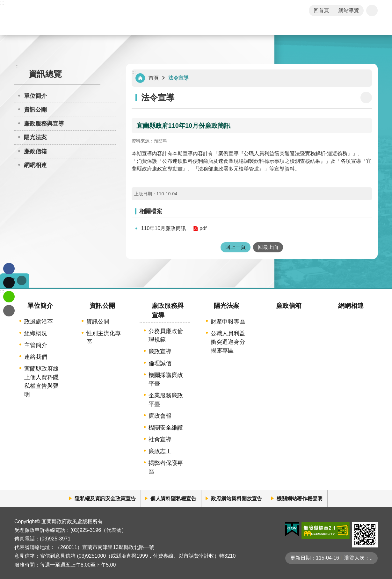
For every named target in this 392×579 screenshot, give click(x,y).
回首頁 (321, 10)
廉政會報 (160, 416)
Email (9, 311)
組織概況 (36, 333)
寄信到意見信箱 (58, 556)
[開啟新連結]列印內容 (366, 98)
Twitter (9, 283)
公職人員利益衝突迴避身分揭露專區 (228, 342)
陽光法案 (35, 137)
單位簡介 (35, 96)
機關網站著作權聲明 (300, 499)
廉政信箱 (35, 151)
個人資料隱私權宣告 (173, 499)
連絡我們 (36, 357)
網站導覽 (349, 10)
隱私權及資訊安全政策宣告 (105, 499)
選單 (10, 280)
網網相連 (35, 165)
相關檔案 (151, 211)
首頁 (154, 78)
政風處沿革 (39, 322)
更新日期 (301, 558)
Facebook (9, 269)
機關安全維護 (166, 428)
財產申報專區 (228, 322)
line (9, 297)
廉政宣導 (160, 351)
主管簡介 (36, 345)
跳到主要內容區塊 (3, 3)
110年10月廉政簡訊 (164, 228)
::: (2, 3)
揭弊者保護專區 (166, 467)
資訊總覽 (45, 74)
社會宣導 (160, 439)
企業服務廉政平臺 (166, 400)
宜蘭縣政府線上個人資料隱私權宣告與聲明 (41, 382)
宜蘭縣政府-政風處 (66, 18)
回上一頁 (236, 247)
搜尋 (371, 28)
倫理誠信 (160, 363)
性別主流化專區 (104, 338)
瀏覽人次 (354, 558)
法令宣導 (178, 78)
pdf (203, 228)
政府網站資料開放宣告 (236, 499)
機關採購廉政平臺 (166, 379)
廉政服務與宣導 (44, 124)
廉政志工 (160, 451)
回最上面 (268, 247)
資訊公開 (35, 110)
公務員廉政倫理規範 (166, 335)
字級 (372, 11)
